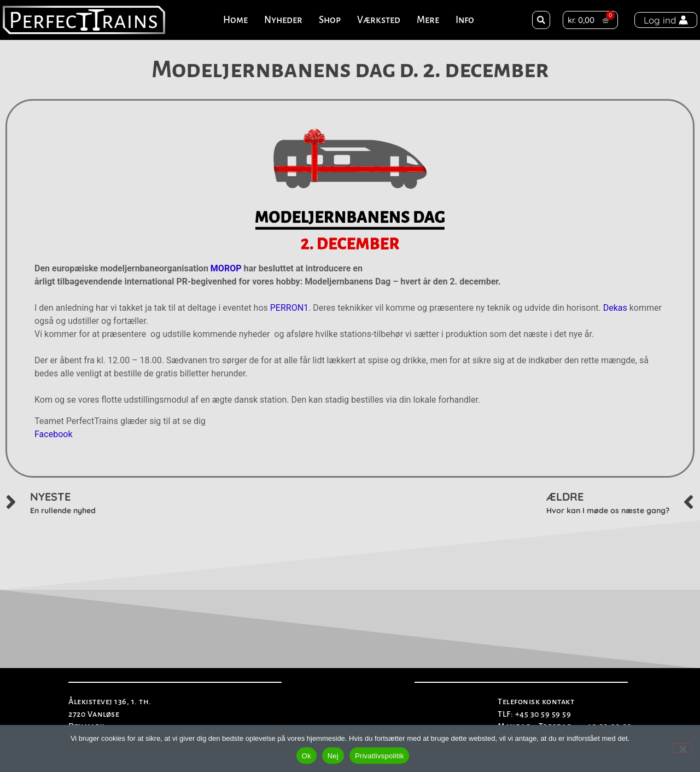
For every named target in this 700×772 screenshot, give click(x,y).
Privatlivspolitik (380, 756)
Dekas (615, 308)
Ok (307, 756)
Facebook (53, 434)
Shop (330, 20)
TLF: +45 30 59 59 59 (534, 714)
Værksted (379, 20)
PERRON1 (289, 308)
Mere (428, 20)
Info (465, 20)
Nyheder (283, 20)
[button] (541, 20)
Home (235, 20)
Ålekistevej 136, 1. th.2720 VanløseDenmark (110, 714)
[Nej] (682, 748)
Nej (333, 756)
